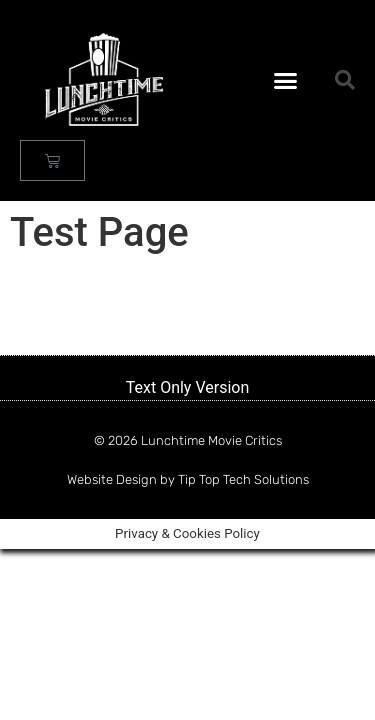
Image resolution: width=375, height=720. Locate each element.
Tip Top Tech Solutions (243, 479)
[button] (286, 80)
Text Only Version (188, 387)
